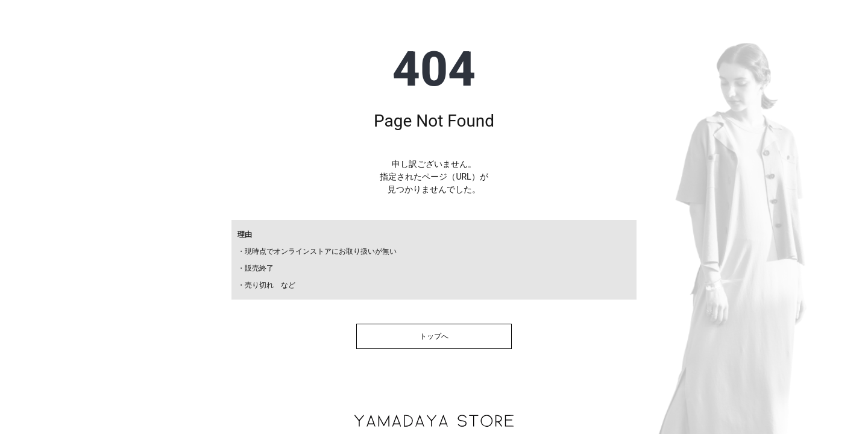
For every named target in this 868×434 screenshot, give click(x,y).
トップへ (434, 336)
